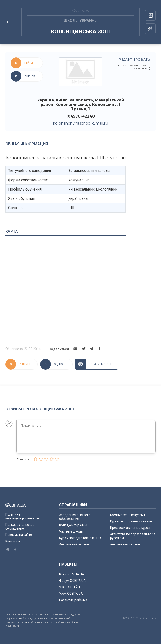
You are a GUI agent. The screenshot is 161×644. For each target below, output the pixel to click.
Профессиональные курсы (130, 528)
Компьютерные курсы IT (128, 515)
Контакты (13, 541)
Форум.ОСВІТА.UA (72, 581)
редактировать (134, 59)
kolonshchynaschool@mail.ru (81, 123)
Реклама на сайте (19, 535)
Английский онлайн (74, 544)
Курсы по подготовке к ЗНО (80, 538)
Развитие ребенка (73, 600)
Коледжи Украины (73, 525)
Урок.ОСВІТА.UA (71, 594)
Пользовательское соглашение (20, 526)
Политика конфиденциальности (22, 516)
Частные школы (71, 531)
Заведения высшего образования (75, 517)
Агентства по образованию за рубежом (133, 536)
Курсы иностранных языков (131, 521)
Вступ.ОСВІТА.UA (72, 574)
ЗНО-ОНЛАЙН (69, 587)
